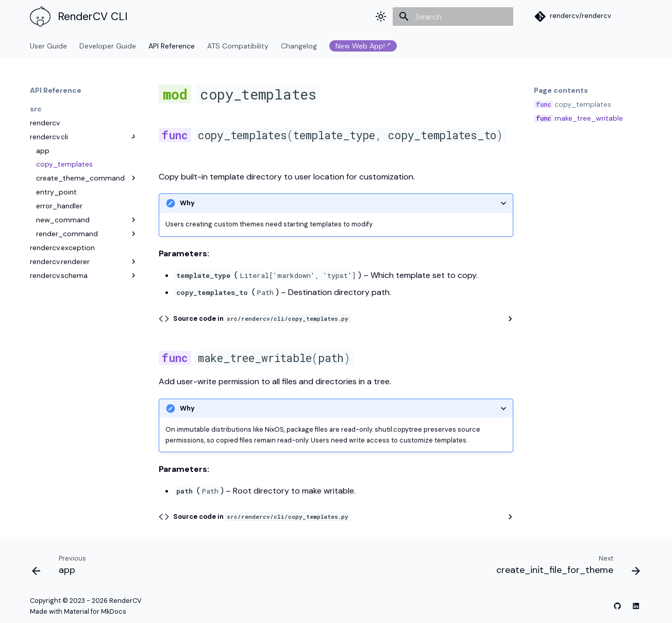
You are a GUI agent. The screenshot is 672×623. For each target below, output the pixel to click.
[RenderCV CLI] (38, 17)
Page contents (561, 90)
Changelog (299, 46)
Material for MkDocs (95, 611)
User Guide (48, 46)
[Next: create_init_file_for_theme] (565, 567)
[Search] (453, 17)
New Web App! (360, 46)
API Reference (172, 46)
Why (187, 203)
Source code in (262, 318)
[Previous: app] (62, 567)
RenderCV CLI (93, 17)
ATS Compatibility (238, 46)
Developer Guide (108, 46)
